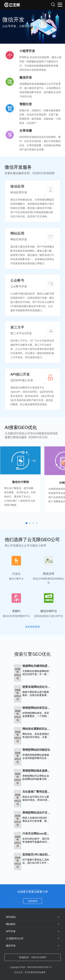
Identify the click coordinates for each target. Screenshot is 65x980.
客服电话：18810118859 (33, 957)
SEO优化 (11, 917)
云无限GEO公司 (15, 938)
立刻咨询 (33, 901)
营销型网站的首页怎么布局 (39, 708)
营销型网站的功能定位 (36, 750)
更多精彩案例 (33, 627)
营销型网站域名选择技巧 (38, 771)
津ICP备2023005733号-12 (40, 967)
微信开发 (11, 946)
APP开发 (11, 931)
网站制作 (11, 924)
